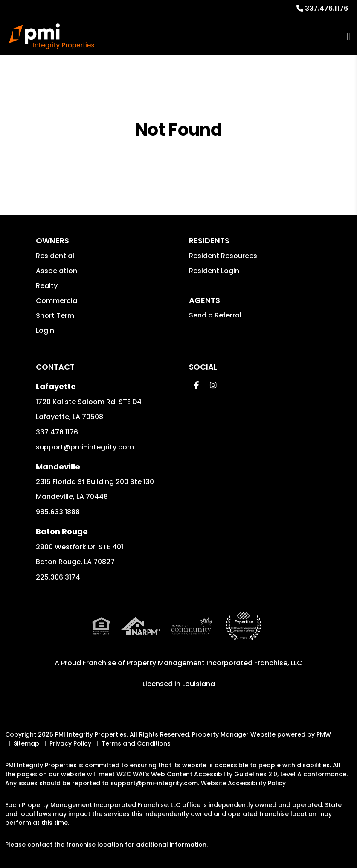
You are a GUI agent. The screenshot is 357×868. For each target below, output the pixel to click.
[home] (52, 36)
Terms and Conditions (136, 743)
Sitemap (26, 743)
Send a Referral (215, 315)
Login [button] (45, 331)
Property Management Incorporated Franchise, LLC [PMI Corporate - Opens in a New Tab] (215, 663)
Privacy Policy (70, 743)
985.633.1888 (58, 512)
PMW (324, 734)
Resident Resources (223, 256)
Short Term (55, 316)
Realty (47, 286)
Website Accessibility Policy (243, 783)
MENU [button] (349, 36)
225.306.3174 (58, 577)
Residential (55, 256)
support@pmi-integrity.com (85, 447)
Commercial (57, 301)
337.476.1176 (327, 8)
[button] (196, 385)
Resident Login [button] (214, 271)
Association (57, 271)
